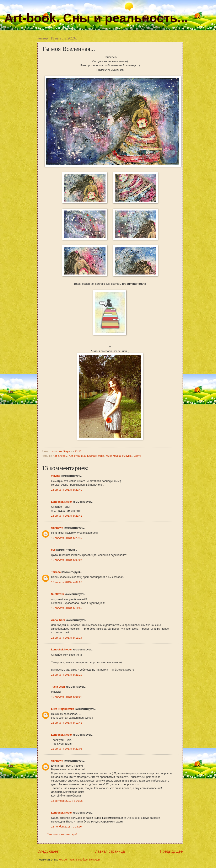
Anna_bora (58, 620)
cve (53, 550)
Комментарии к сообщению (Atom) (80, 860)
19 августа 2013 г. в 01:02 (67, 697)
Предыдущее (171, 851)
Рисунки (127, 456)
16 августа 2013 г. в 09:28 (67, 582)
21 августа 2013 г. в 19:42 (67, 723)
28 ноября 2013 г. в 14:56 (66, 827)
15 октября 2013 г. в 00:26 (67, 801)
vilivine (56, 476)
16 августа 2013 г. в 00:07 (67, 560)
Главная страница (109, 851)
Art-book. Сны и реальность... (96, 18)
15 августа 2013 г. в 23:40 (67, 490)
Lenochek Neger (61, 451)
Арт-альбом (60, 456)
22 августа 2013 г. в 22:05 (67, 749)
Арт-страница (77, 456)
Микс (101, 456)
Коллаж (92, 456)
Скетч (137, 456)
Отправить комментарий (62, 834)
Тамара (56, 572)
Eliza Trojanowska (63, 709)
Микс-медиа (113, 456)
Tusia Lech (58, 687)
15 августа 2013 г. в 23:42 (67, 516)
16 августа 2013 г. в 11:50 (67, 608)
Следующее (48, 851)
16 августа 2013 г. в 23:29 (67, 675)
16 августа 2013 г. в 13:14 (67, 638)
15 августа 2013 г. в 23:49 (67, 538)
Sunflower (58, 594)
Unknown (57, 528)
